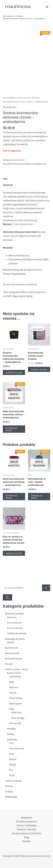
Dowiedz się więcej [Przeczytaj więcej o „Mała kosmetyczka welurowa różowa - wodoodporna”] (11, 429)
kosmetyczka (18, 164)
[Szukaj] (46, 588)
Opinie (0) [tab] (8, 185)
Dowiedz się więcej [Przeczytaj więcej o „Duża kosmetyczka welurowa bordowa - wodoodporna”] (11, 497)
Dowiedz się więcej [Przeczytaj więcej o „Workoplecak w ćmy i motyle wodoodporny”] (36, 497)
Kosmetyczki (25, 98)
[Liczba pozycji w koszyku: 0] (7, 597)
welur (28, 164)
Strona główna (10, 98)
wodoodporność (39, 164)
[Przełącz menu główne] (47, 7)
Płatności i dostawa (27, 829)
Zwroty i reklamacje (27, 825)
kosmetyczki (19, 274)
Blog (26, 837)
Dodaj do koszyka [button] (14, 372)
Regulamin (27, 818)
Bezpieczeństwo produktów (27, 833)
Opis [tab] (5, 179)
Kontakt (26, 841)
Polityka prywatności (26, 821)
